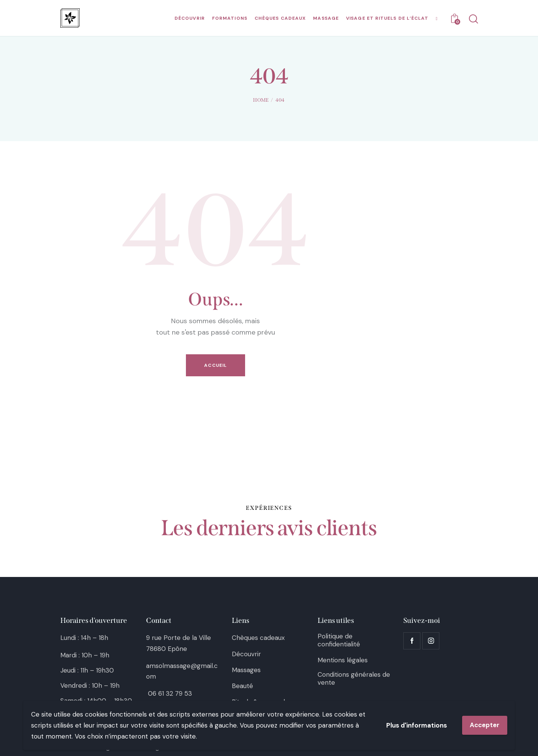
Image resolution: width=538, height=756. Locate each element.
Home (261, 100)
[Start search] (473, 19)
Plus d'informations (417, 725)
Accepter (485, 725)
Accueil (216, 365)
